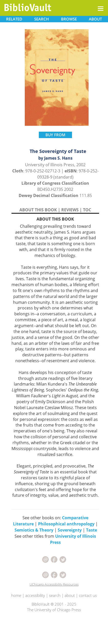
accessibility (35, 595)
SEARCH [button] (41, 19)
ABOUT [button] (95, 19)
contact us (88, 595)
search (55, 595)
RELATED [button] (14, 19)
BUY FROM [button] (55, 135)
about (70, 595)
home (16, 595)
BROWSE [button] (69, 19)
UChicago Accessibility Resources (54, 584)
